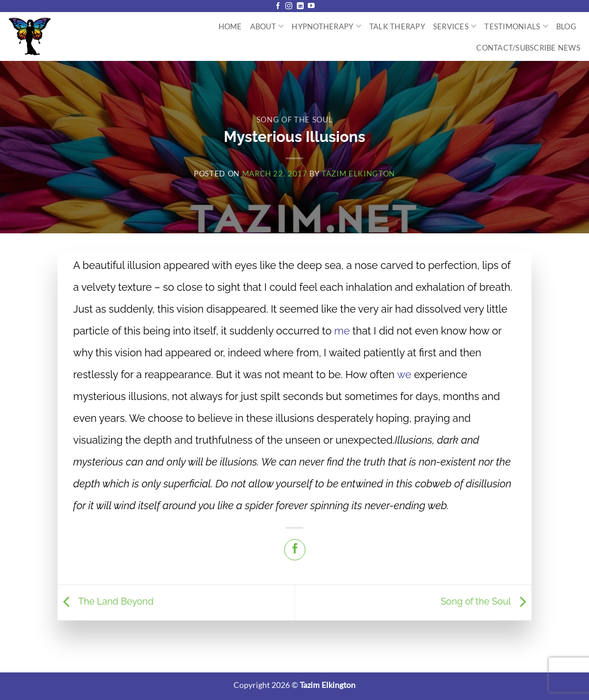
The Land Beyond (106, 602)
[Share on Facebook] (295, 550)
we (404, 374)
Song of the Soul (294, 120)
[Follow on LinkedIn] (300, 6)
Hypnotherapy (326, 26)
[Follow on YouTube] (311, 6)
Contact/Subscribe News (528, 48)
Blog (566, 26)
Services (455, 26)
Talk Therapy (397, 26)
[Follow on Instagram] (289, 6)
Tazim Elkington (358, 174)
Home (230, 26)
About (267, 26)
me (342, 331)
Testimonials (516, 26)
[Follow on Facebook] (278, 6)
